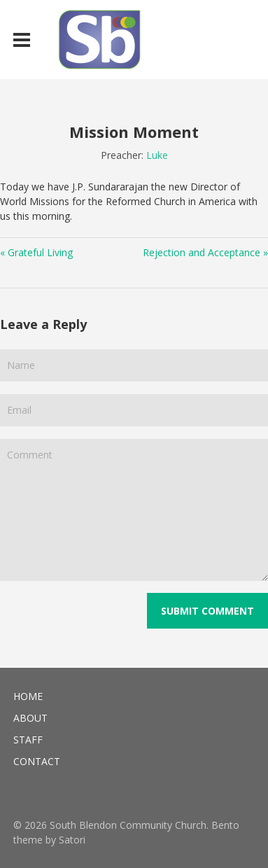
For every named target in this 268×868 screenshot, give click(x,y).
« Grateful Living (36, 252)
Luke (157, 155)
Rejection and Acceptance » (205, 252)
